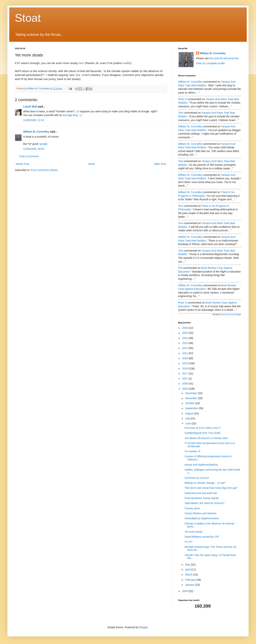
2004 (185, 591)
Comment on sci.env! (197, 478)
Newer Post (22, 164)
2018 (185, 369)
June (188, 423)
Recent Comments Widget (230, 315)
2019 (185, 363)
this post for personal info (224, 58)
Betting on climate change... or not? (205, 483)
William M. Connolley (36, 132)
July (188, 418)
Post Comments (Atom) (44, 170)
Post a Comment (29, 156)
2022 (185, 348)
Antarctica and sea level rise (201, 493)
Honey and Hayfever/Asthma (201, 465)
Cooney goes (192, 508)
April (188, 570)
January (190, 585)
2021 (185, 353)
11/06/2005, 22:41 (34, 120)
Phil (180, 268)
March (189, 575)
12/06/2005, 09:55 (34, 149)
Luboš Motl (30, 107)
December (191, 393)
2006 (185, 384)
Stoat (28, 18)
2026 (185, 328)
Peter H (182, 99)
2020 (185, 358)
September (192, 408)
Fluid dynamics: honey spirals (202, 498)
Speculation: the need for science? (205, 503)
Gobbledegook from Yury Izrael (202, 433)
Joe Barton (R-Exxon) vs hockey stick (206, 438)
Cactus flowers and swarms (200, 513)
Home (91, 164)
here (81, 63)
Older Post (160, 164)
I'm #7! (188, 542)
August (189, 413)
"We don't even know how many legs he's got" (211, 488)
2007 (185, 379)
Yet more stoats (194, 532)
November (191, 398)
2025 (185, 333)
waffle (127, 63)
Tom (180, 113)
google (44, 144)
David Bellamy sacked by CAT (202, 537)
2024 (185, 338)
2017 (185, 374)
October (190, 403)
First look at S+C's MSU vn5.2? (203, 428)
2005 (185, 389)
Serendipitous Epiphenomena (202, 518)
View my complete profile (210, 63)
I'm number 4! (192, 451)
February (191, 580)
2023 (185, 343)
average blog (70, 115)
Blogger (143, 627)
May (188, 565)
